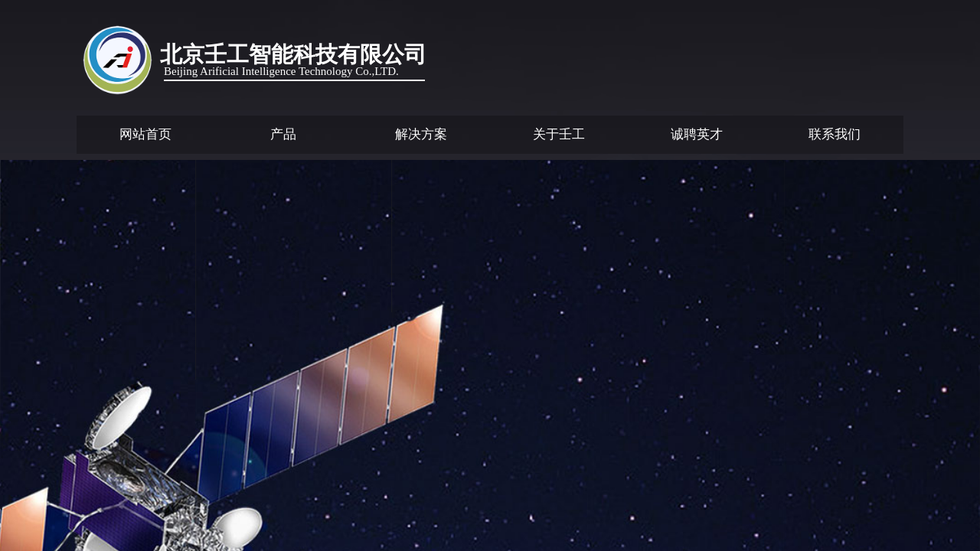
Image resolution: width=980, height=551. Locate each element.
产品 (283, 134)
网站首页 (145, 134)
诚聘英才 (697, 134)
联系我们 (835, 134)
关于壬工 (559, 134)
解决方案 (421, 134)
